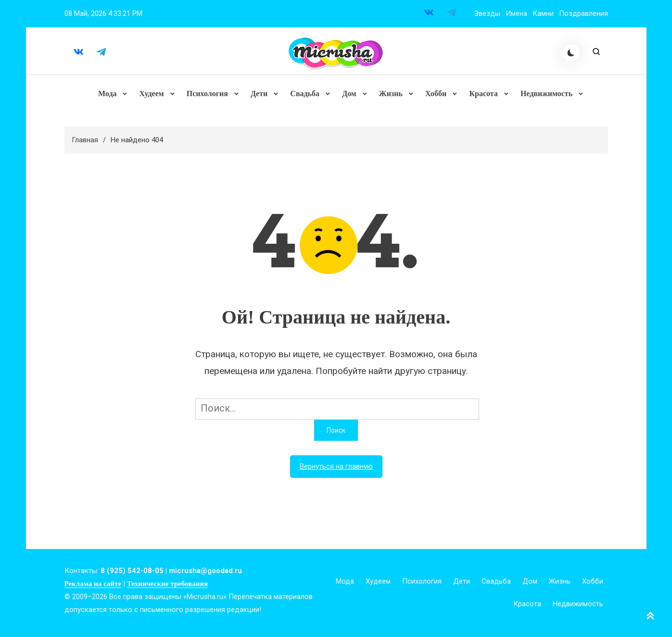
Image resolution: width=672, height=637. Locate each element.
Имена (516, 13)
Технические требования (167, 584)
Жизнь (391, 94)
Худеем (152, 94)
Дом (349, 94)
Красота (483, 94)
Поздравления (583, 13)
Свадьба (305, 94)
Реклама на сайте (93, 584)
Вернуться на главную (336, 467)
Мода (108, 94)
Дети (259, 94)
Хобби (436, 94)
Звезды (487, 13)
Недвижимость (546, 94)
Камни (543, 13)
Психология (207, 94)
